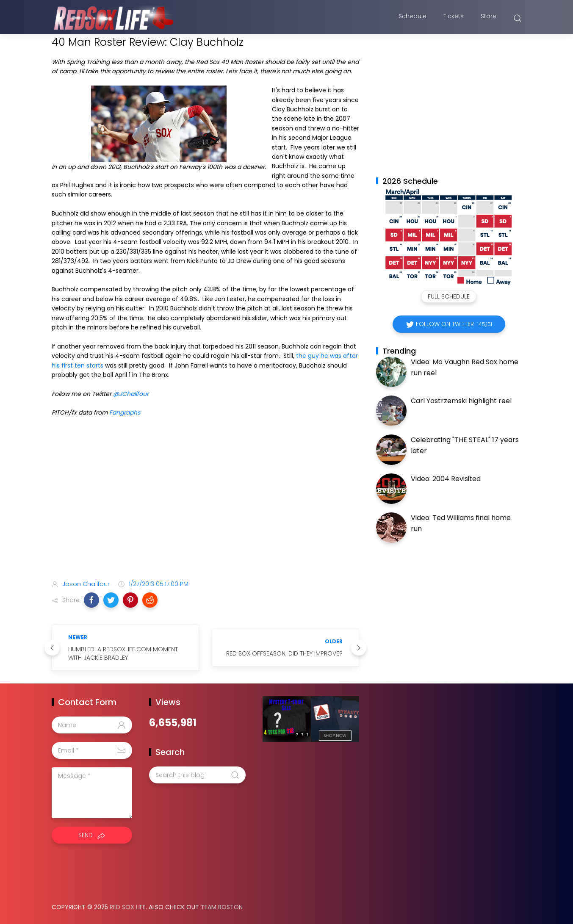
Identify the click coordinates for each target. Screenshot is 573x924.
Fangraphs (125, 412)
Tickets (454, 18)
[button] (91, 600)
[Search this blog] (197, 775)
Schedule (412, 18)
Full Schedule (449, 296)
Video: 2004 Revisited (446, 479)
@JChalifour (131, 394)
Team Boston (222, 907)
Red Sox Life (128, 907)
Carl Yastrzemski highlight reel (461, 401)
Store (489, 18)
